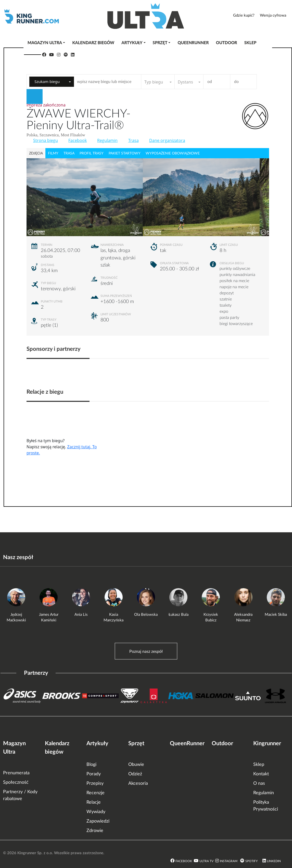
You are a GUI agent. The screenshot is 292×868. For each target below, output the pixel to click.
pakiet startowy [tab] (125, 153)
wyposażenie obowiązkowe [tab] (173, 153)
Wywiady (96, 812)
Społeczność (16, 782)
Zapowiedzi (98, 821)
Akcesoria (138, 783)
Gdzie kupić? (244, 15)
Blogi (91, 765)
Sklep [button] (250, 43)
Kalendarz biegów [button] (93, 43)
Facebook (78, 140)
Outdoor (222, 743)
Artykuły (97, 743)
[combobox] (52, 82)
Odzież (135, 774)
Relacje (94, 802)
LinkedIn (274, 861)
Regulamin (107, 140)
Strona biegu (46, 140)
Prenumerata (16, 773)
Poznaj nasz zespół (146, 652)
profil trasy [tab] (92, 153)
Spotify (251, 861)
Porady (94, 774)
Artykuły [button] (132, 43)
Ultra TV (206, 861)
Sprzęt (136, 743)
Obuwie (136, 765)
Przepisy (95, 783)
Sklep (259, 765)
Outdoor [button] (227, 43)
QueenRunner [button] (193, 43)
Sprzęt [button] (160, 43)
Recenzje (96, 793)
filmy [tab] (53, 153)
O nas (259, 783)
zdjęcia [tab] (36, 153)
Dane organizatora (167, 140)
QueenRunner (187, 743)
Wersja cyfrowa (273, 15)
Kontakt (261, 774)
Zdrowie (95, 831)
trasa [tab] (69, 153)
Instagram (229, 861)
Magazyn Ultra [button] (45, 43)
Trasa (134, 140)
